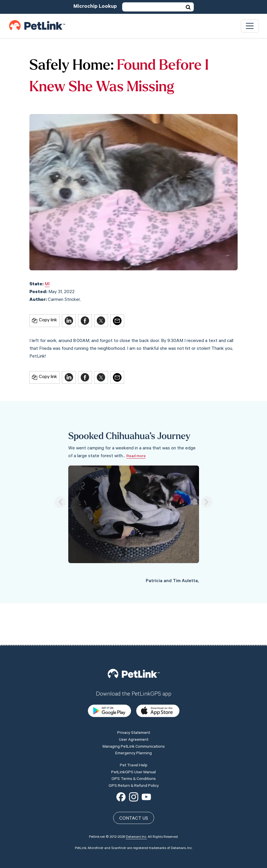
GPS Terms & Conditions (134, 738)
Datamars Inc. (136, 796)
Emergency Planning (133, 713)
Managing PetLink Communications (134, 706)
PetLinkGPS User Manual (133, 732)
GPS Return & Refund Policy (134, 745)
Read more (136, 457)
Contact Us (134, 778)
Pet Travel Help (134, 725)
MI (47, 284)
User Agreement (134, 699)
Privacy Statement (134, 692)
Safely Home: (72, 66)
